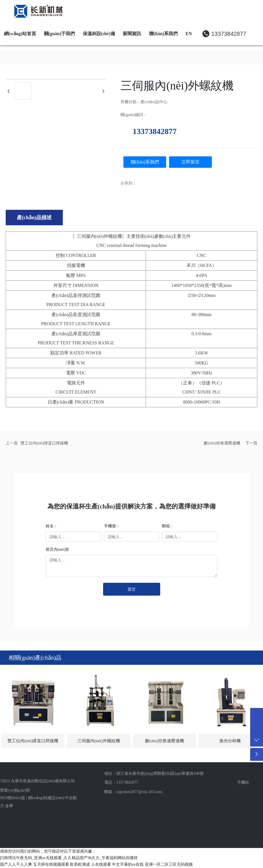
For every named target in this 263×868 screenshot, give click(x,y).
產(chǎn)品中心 (154, 102)
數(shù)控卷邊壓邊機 (222, 443)
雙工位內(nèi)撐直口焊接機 (44, 443)
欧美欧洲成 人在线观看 (91, 864)
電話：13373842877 (121, 782)
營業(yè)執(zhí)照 (15, 790)
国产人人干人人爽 (16, 864)
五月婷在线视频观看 (51, 864)
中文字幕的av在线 (128, 864)
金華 (9, 806)
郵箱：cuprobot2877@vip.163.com (133, 792)
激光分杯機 (230, 741)
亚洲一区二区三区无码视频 (169, 864)
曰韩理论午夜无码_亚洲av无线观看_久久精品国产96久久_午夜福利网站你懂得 (69, 858)
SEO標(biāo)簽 (13, 798)
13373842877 (229, 34)
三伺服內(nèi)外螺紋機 (99, 741)
